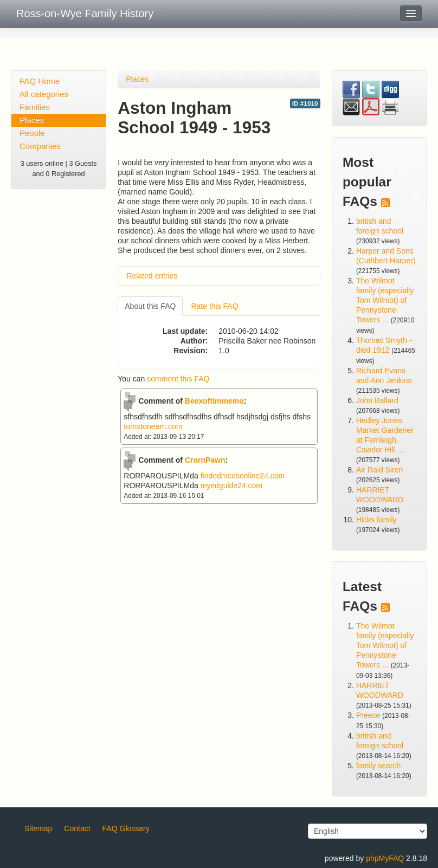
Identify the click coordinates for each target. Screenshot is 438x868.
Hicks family (376, 520)
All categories (44, 94)
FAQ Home (40, 81)
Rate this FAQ (214, 306)
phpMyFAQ (385, 858)
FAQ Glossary (126, 828)
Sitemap (38, 828)
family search (378, 766)
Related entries (152, 276)
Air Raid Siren (379, 470)
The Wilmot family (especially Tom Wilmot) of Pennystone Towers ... (385, 300)
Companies (40, 146)
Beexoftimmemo (214, 401)
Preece (368, 715)
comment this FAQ (178, 379)
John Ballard (377, 400)
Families (35, 107)
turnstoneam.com (153, 426)
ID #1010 (305, 103)
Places (32, 120)
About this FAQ (150, 306)
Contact (77, 828)
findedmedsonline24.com (243, 476)
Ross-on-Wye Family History (85, 14)
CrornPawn (205, 460)
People (32, 133)
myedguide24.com (231, 485)
